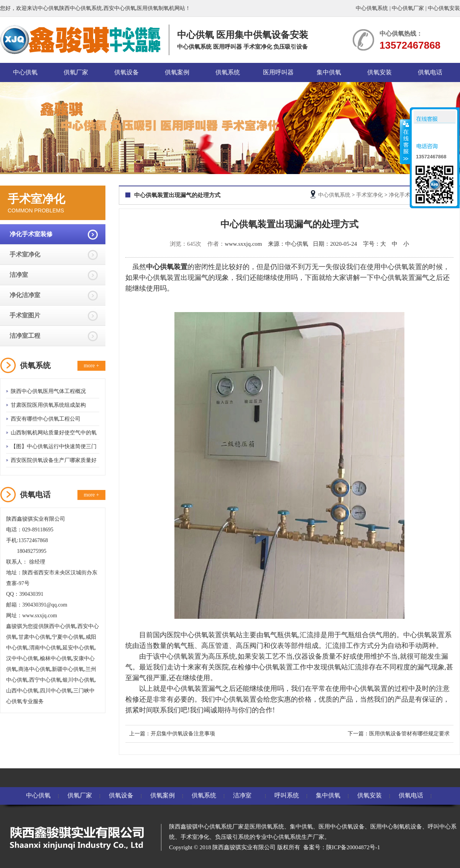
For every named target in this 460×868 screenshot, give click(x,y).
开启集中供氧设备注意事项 (183, 734)
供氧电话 (430, 72)
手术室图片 (25, 315)
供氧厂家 (76, 72)
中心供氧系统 (372, 8)
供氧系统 (228, 72)
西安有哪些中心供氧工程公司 (46, 419)
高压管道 (215, 646)
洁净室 (19, 275)
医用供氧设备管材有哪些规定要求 (409, 734)
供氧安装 (379, 72)
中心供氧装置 (160, 278)
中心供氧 (25, 72)
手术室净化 (25, 254)
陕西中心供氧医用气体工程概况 (48, 391)
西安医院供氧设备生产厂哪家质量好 (54, 460)
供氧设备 (127, 72)
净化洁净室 (25, 295)
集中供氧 (329, 72)
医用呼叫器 (278, 72)
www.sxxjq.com (243, 244)
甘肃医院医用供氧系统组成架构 (48, 405)
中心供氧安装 (444, 8)
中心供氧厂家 (408, 8)
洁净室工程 (25, 336)
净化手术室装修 (31, 234)
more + (91, 366)
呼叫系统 (287, 795)
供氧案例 (177, 72)
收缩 (405, 141)
